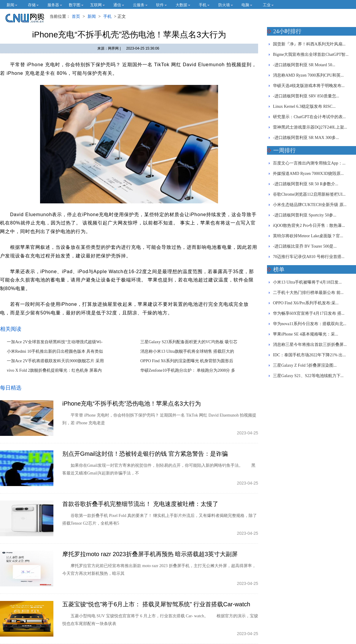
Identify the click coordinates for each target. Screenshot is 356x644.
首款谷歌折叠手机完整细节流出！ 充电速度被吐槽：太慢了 (140, 504)
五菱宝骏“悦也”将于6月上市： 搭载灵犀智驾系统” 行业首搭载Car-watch (156, 604)
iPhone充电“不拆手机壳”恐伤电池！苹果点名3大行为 (132, 404)
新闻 (92, 16)
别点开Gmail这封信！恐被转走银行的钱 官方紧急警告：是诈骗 (145, 454)
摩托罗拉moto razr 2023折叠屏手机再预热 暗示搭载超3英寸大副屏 (150, 554)
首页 (76, 16)
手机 (107, 16)
